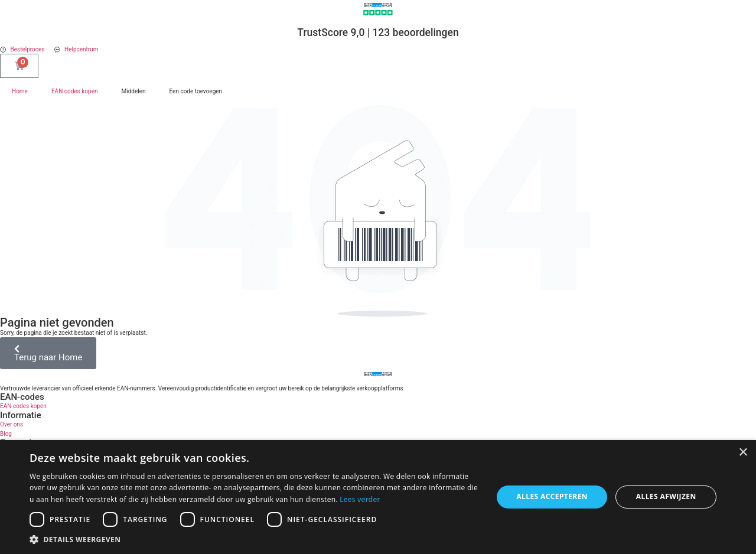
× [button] (743, 453)
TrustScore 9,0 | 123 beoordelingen (378, 32)
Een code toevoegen (196, 91)
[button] (254, 539)
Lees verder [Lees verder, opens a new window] (360, 499)
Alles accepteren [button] (552, 496)
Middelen (133, 91)
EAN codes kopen (75, 91)
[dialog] (378, 497)
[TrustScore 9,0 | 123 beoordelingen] (378, 13)
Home (20, 91)
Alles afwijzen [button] (666, 496)
